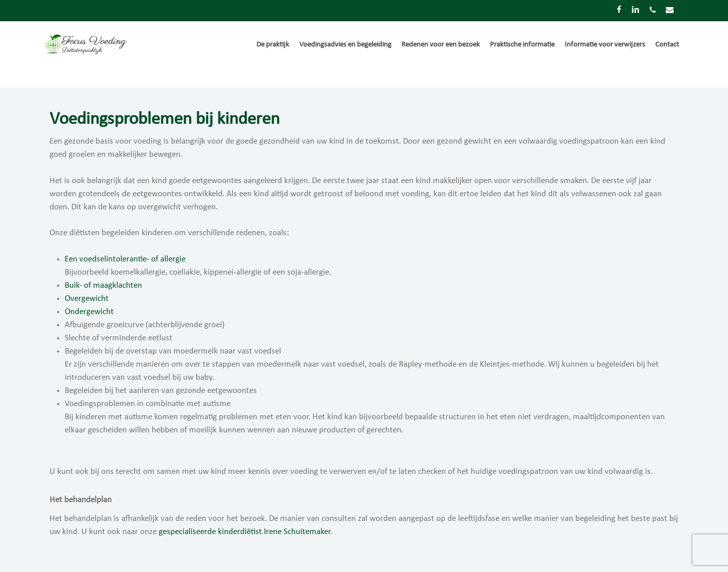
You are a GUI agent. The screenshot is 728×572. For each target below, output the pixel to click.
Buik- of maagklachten (103, 285)
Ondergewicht (89, 312)
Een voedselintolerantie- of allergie (125, 259)
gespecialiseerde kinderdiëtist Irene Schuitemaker (244, 532)
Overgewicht (87, 299)
